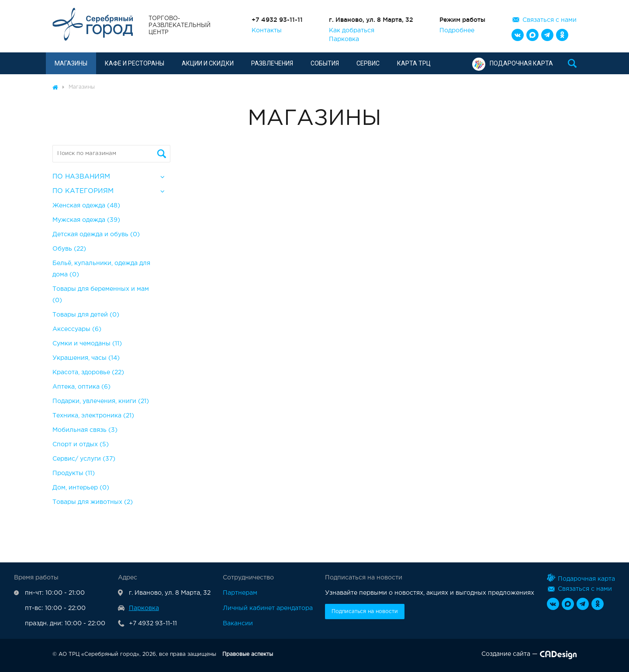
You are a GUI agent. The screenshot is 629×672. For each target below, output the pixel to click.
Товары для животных (93, 502)
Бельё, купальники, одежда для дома (101, 269)
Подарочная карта (513, 63)
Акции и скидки (208, 63)
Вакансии (238, 624)
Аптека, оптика (81, 387)
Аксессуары (77, 329)
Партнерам (240, 593)
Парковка (344, 39)
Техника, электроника (93, 416)
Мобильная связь (85, 430)
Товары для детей (86, 315)
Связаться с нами (550, 20)
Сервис (368, 63)
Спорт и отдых (81, 445)
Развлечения (272, 63)
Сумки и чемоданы (87, 344)
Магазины (71, 63)
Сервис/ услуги (84, 459)
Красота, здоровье (88, 372)
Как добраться (352, 31)
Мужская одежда (86, 220)
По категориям (83, 191)
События (325, 63)
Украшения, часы (86, 358)
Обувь (69, 249)
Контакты (267, 31)
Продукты (74, 473)
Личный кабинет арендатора (268, 608)
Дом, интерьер (81, 488)
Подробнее (457, 31)
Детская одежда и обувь (96, 234)
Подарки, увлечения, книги (101, 401)
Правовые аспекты (248, 654)
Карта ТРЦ (414, 63)
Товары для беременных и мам (101, 295)
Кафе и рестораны (135, 63)
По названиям (81, 177)
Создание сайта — (529, 656)
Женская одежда (86, 206)
